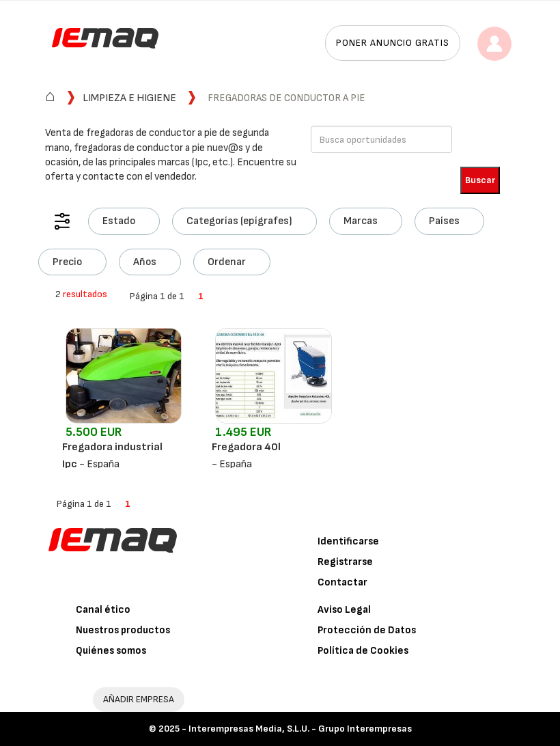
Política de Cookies (363, 651)
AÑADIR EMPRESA (139, 699)
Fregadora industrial (112, 447)
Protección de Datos (367, 630)
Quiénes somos (111, 651)
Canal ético (103, 610)
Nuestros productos (123, 630)
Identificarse (348, 541)
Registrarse (345, 562)
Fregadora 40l (246, 447)
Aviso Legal (344, 610)
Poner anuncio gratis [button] (393, 43)
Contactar (342, 582)
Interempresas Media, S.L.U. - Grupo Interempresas (300, 729)
